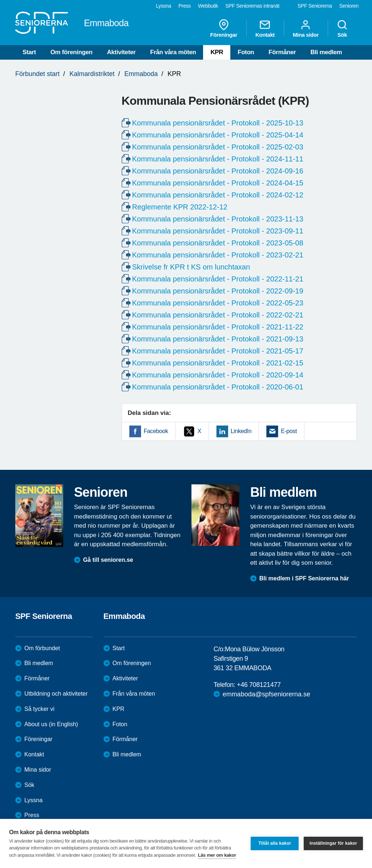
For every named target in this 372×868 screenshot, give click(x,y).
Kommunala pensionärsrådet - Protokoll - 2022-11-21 (218, 279)
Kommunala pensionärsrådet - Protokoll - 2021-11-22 (218, 327)
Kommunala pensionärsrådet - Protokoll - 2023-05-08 (218, 243)
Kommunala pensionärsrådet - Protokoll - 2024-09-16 (218, 171)
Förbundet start (37, 74)
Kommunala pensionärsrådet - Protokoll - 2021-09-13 (218, 339)
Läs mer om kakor (217, 855)
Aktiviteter (121, 52)
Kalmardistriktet (92, 74)
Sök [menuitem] (342, 28)
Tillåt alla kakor (275, 843)
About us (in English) (51, 724)
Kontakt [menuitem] (265, 28)
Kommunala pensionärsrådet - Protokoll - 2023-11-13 (218, 219)
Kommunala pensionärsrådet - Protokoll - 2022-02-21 (218, 315)
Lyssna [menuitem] (163, 6)
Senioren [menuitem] (349, 6)
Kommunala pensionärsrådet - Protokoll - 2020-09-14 (218, 375)
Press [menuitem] (185, 6)
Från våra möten (173, 52)
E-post (289, 431)
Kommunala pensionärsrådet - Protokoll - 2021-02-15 (218, 363)
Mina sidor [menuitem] (306, 28)
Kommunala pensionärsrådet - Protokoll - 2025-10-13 (218, 123)
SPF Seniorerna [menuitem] (315, 6)
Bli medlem (326, 52)
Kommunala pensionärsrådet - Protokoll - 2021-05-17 (218, 351)
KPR (217, 52)
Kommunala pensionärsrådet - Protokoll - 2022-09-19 (218, 291)
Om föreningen (72, 52)
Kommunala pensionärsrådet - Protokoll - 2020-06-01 (218, 387)
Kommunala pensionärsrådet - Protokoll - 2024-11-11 (218, 159)
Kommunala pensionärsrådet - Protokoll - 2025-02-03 (218, 147)
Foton (246, 52)
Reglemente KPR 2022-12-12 (180, 207)
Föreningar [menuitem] (224, 28)
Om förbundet (42, 648)
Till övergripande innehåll (0, 0)
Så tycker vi (39, 709)
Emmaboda (141, 74)
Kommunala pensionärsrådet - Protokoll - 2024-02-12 (218, 195)
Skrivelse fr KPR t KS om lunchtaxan (191, 267)
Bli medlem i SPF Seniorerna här (304, 578)
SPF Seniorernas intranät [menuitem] (252, 6)
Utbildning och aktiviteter (56, 694)
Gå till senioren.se (108, 560)
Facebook (156, 431)
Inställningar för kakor (333, 843)
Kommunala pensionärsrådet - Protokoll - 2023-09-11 (218, 231)
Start (29, 52)
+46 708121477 (259, 685)
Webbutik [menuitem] (208, 6)
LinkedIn (241, 431)
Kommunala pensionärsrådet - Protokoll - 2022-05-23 (218, 303)
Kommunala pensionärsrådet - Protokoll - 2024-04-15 (218, 183)
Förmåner (282, 52)
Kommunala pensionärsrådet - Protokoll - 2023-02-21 (218, 255)
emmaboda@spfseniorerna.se (266, 694)
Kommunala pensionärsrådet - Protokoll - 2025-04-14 (218, 135)
